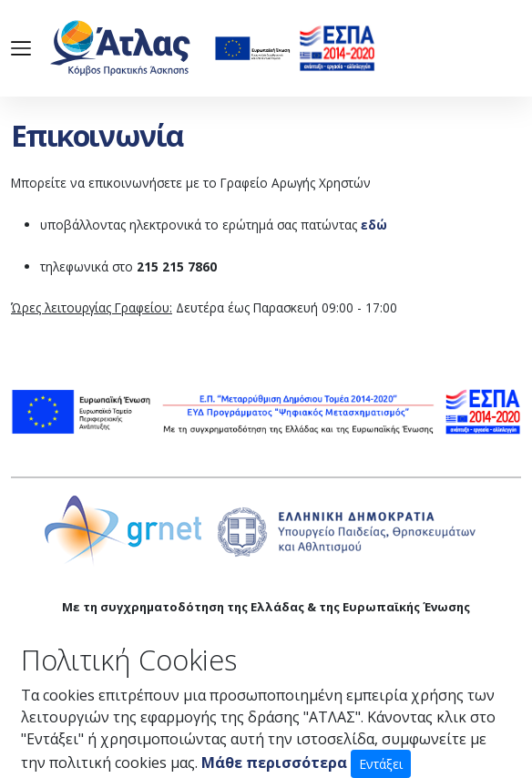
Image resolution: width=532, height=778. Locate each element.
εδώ (374, 225)
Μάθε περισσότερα (274, 763)
